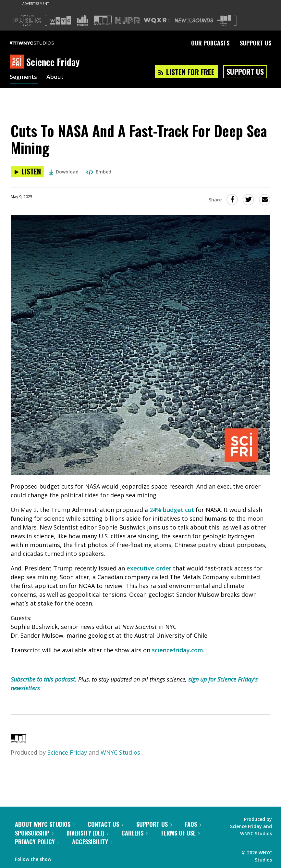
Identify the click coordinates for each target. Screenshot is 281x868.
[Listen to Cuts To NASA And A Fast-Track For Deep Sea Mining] (27, 172)
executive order (149, 568)
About (56, 77)
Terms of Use (180, 833)
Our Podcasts (210, 43)
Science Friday (67, 752)
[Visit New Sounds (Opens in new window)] (194, 20)
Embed (99, 172)
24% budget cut (172, 510)
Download (64, 172)
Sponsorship (34, 833)
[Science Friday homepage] (18, 62)
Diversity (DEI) (87, 833)
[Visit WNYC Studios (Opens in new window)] (103, 20)
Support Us (256, 43)
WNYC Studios (120, 752)
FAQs (193, 824)
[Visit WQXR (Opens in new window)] (158, 21)
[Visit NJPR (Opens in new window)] (128, 21)
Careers (134, 833)
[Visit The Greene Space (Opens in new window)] (224, 21)
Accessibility (92, 842)
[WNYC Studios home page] (40, 43)
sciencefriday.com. (178, 650)
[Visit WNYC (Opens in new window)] (61, 20)
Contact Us (105, 824)
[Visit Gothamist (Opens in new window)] (82, 20)
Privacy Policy (37, 842)
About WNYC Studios (45, 824)
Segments (24, 77)
